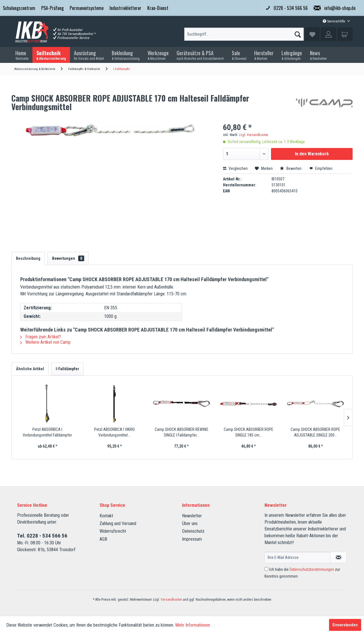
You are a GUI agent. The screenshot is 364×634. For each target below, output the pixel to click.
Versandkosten (171, 600)
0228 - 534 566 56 (287, 8)
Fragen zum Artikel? (41, 337)
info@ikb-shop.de (335, 8)
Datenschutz (193, 531)
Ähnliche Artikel (30, 369)
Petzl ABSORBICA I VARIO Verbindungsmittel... (114, 432)
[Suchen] (298, 33)
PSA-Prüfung (52, 8)
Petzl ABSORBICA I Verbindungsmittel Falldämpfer (47, 432)
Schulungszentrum (19, 8)
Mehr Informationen (193, 625)
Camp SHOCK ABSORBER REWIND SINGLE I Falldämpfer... (181, 432)
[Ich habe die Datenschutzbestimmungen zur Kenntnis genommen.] (266, 569)
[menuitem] (19, 8)
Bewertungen (68, 258)
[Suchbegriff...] (244, 34)
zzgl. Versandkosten (254, 135)
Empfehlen (321, 168)
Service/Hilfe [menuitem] (334, 21)
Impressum (192, 539)
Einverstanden (345, 625)
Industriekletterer (125, 8)
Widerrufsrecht (113, 531)
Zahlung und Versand (118, 523)
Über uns (190, 523)
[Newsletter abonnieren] (338, 557)
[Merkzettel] (312, 34)
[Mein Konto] (328, 34)
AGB (103, 539)
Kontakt (106, 516)
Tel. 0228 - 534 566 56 (42, 536)
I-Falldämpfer (67, 369)
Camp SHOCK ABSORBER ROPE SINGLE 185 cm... (249, 432)
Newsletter (192, 516)
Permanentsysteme (87, 8)
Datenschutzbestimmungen (312, 569)
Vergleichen (235, 168)
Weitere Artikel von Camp (45, 342)
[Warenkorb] (345, 34)
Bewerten (291, 168)
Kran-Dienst (158, 8)
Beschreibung (28, 258)
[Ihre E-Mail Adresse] (297, 557)
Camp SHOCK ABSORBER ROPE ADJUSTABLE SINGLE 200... (315, 432)
